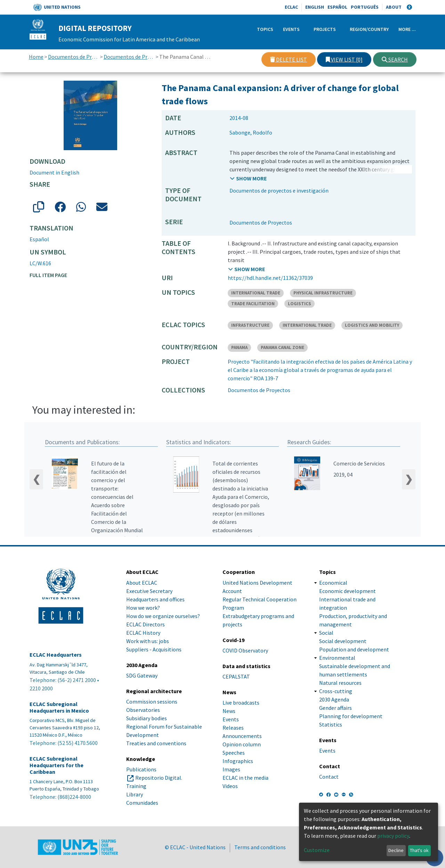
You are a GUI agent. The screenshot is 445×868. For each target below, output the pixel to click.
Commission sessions (152, 701)
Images (231, 769)
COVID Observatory (245, 650)
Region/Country (369, 29)
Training (136, 786)
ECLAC (291, 7)
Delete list (289, 59)
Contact (329, 777)
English (315, 7)
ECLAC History (143, 633)
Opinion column (242, 744)
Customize (317, 850)
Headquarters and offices (155, 599)
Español (337, 7)
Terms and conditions (260, 847)
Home (36, 57)
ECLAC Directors (145, 624)
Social (326, 633)
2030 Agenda (334, 699)
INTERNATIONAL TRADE (256, 293)
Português (365, 7)
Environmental (337, 658)
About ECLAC (142, 583)
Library (135, 794)
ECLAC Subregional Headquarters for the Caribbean (56, 765)
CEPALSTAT (236, 676)
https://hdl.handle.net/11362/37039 (270, 278)
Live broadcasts (241, 703)
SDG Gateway (142, 675)
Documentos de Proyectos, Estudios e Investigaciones (74, 57)
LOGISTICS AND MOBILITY (372, 325)
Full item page (48, 275)
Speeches (234, 753)
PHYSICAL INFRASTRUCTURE (323, 293)
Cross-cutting (336, 691)
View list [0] (344, 59)
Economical (333, 583)
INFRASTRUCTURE (250, 325)
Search (395, 59)
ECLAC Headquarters (56, 655)
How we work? (143, 608)
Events (291, 29)
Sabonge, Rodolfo (251, 132)
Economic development (347, 591)
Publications (141, 769)
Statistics (331, 724)
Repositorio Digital (158, 778)
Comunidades (142, 803)
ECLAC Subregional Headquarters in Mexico (59, 707)
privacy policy (393, 836)
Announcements (242, 736)
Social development (343, 641)
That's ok (419, 850)
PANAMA (239, 347)
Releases (233, 728)
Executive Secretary (149, 591)
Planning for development (351, 716)
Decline (396, 850)
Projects (325, 29)
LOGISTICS (300, 304)
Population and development (354, 649)
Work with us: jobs (148, 641)
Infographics (238, 761)
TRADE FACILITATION (253, 304)
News (229, 711)
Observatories (143, 710)
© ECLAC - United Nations (195, 847)
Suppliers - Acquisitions (154, 649)
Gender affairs (335, 708)
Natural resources (340, 683)
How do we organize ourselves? (163, 616)
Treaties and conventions (156, 743)
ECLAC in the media (245, 778)
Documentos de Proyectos (129, 57)
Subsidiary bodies (147, 718)
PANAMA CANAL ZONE (282, 347)
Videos (230, 786)
